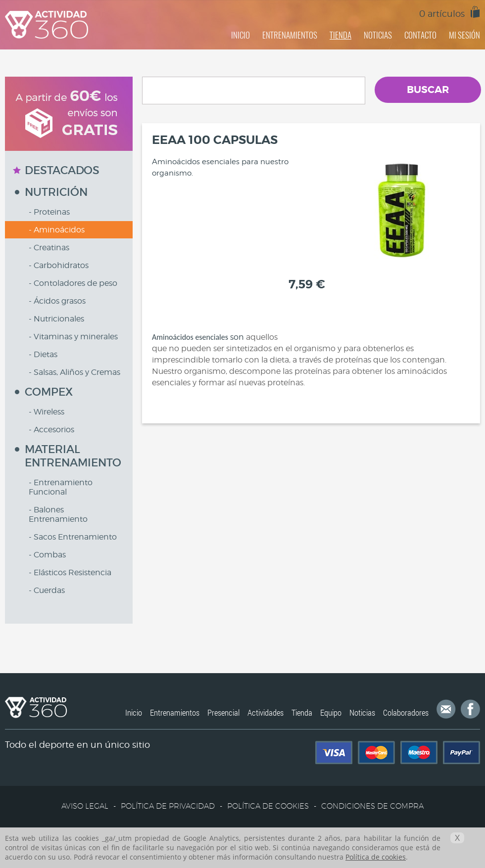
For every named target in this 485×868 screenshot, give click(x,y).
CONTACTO (420, 35)
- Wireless (47, 412)
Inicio (134, 712)
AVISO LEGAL (85, 806)
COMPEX (49, 392)
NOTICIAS (378, 35)
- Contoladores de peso (73, 283)
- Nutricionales (56, 319)
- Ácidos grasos (57, 301)
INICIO (241, 35)
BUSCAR (428, 90)
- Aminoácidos (57, 230)
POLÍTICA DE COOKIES (268, 806)
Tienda (302, 712)
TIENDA (340, 35)
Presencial (223, 712)
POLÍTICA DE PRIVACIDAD (168, 806)
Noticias (362, 712)
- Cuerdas (47, 590)
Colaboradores (406, 712)
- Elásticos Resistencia (70, 572)
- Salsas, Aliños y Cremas (74, 372)
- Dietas (43, 354)
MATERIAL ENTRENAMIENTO (73, 456)
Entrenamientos (175, 712)
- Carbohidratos (59, 265)
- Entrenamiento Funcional (61, 487)
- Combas (47, 555)
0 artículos (442, 14)
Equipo (331, 712)
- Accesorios (51, 430)
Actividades (266, 712)
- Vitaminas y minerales (73, 337)
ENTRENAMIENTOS (290, 35)
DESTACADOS (62, 170)
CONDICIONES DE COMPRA (372, 806)
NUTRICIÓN (56, 192)
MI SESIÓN (464, 35)
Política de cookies (376, 857)
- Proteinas (49, 212)
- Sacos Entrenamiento (73, 537)
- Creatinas (49, 248)
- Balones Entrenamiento (58, 514)
